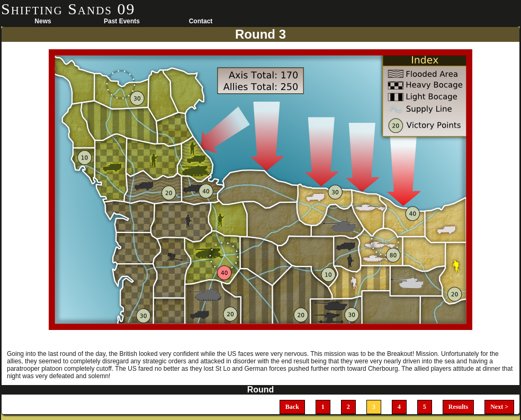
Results (458, 407)
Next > (499, 407)
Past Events (122, 21)
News (43, 21)
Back (292, 407)
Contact (201, 21)
